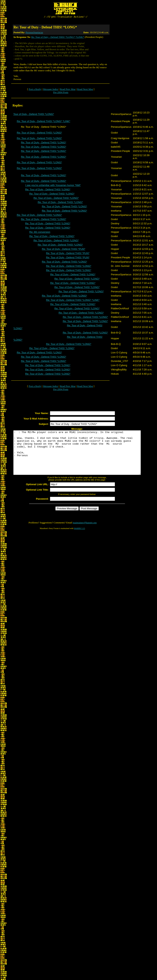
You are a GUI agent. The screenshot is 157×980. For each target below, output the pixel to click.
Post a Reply (35, 90)
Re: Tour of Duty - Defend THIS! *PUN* (64, 250)
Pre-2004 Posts (61, 93)
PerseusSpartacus (34, 33)
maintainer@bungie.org (85, 532)
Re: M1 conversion (40, 233)
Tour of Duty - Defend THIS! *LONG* (34, 115)
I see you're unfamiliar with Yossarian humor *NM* (53, 186)
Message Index (51, 90)
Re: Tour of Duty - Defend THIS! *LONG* (39, 133)
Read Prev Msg (68, 90)
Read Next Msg (85, 90)
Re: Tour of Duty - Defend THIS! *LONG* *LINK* (58, 38)
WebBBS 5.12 (79, 538)
